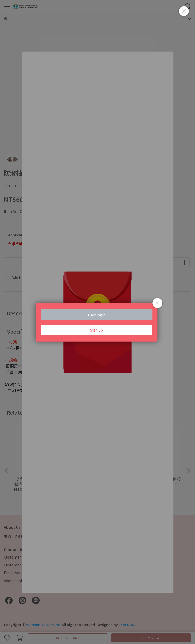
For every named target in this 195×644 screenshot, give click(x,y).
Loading (97, 322)
